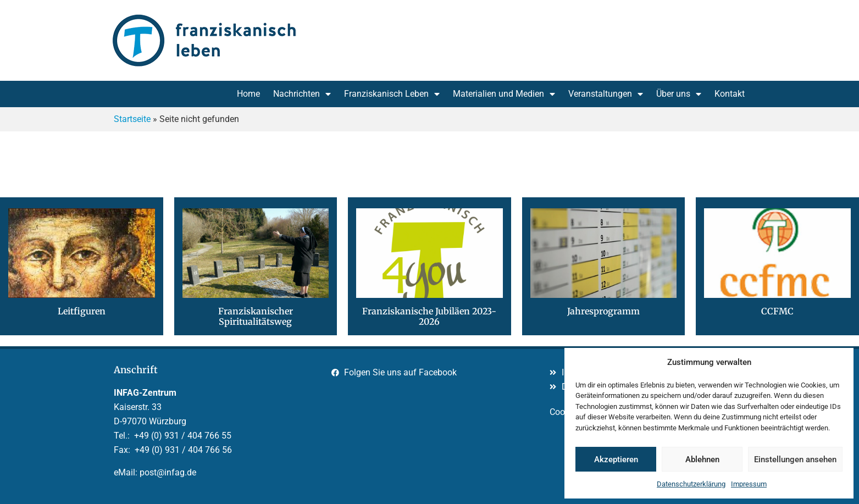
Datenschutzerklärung (691, 484)
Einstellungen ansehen (795, 459)
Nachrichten (302, 94)
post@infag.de (168, 472)
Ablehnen (702, 459)
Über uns (679, 94)
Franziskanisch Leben (392, 94)
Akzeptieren (616, 459)
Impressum (749, 484)
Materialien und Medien (504, 94)
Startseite (132, 119)
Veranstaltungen (606, 94)
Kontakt (730, 94)
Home (248, 94)
